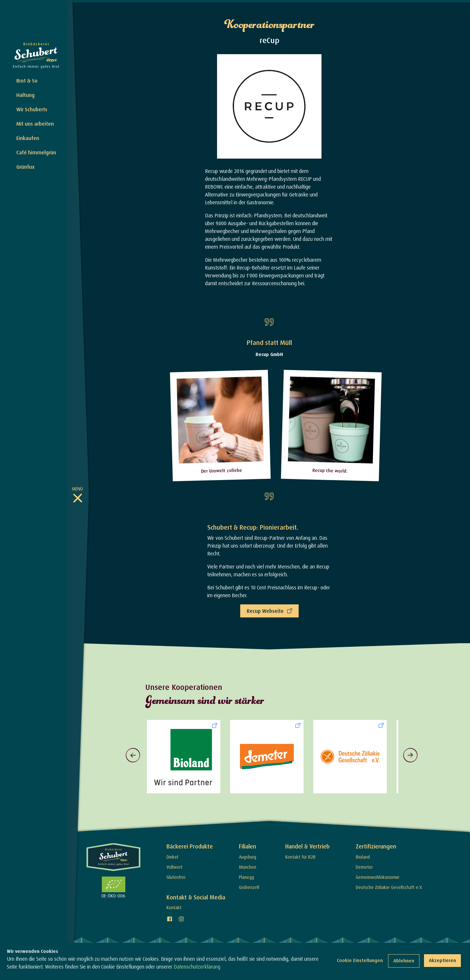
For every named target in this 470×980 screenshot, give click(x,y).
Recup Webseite (265, 609)
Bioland (363, 855)
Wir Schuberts (32, 109)
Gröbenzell (249, 885)
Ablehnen (404, 961)
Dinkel (172, 855)
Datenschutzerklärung (197, 967)
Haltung (25, 95)
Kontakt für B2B (300, 855)
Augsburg (248, 855)
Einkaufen (28, 138)
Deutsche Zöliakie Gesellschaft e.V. (389, 885)
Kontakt (174, 905)
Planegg (246, 875)
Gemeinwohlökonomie (378, 875)
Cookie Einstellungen (360, 960)
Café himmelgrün (36, 152)
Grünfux (25, 167)
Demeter (364, 865)
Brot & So (27, 81)
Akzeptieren (442, 960)
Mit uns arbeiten (35, 124)
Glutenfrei (176, 875)
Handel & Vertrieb (307, 844)
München (248, 865)
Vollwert (174, 865)
